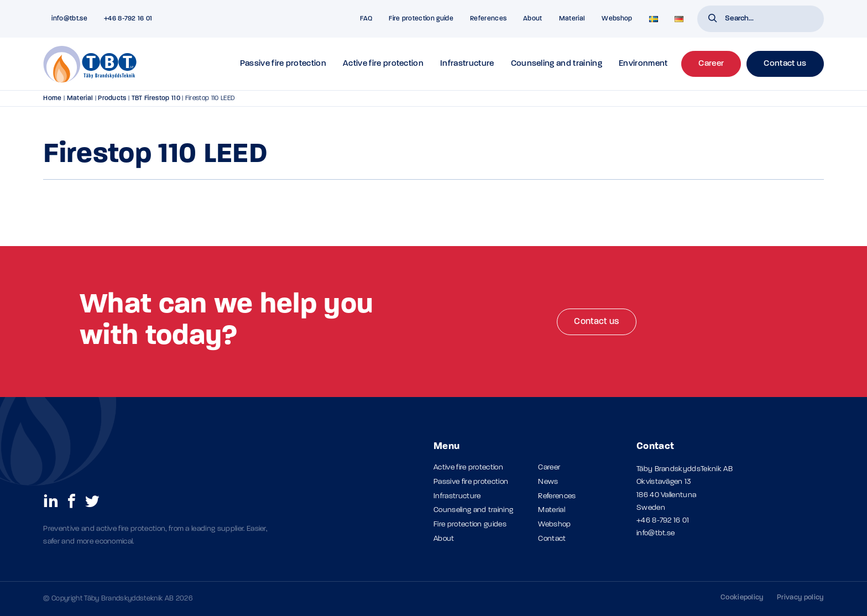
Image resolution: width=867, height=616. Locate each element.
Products (112, 98)
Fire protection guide (421, 19)
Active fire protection (383, 64)
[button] (713, 19)
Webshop (617, 19)
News (548, 482)
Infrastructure (467, 64)
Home (52, 98)
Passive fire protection (283, 64)
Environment (643, 64)
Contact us (596, 322)
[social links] (51, 500)
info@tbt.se (656, 533)
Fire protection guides (470, 524)
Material (572, 19)
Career (549, 468)
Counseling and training (557, 64)
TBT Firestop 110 (156, 98)
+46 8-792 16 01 (663, 521)
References (488, 19)
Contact (552, 539)
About (533, 19)
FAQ (366, 19)
